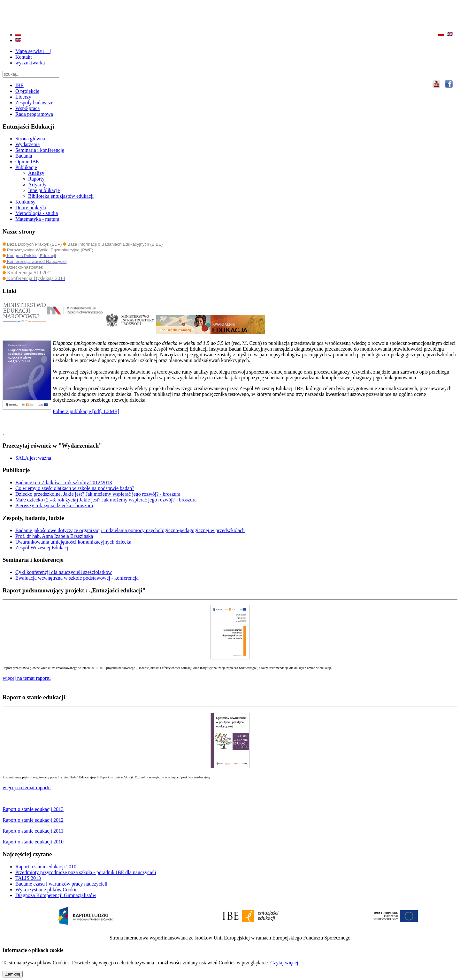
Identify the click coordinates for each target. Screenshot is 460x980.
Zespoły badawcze (34, 103)
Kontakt (24, 57)
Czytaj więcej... (286, 963)
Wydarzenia (27, 144)
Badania (24, 156)
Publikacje (26, 167)
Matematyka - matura (37, 219)
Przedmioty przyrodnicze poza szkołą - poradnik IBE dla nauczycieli (86, 872)
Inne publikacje (44, 190)
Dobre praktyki (31, 208)
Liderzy (23, 97)
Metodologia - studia (37, 213)
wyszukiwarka (30, 63)
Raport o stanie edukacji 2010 (46, 867)
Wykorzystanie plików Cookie (46, 890)
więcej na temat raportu (27, 787)
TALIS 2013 (28, 878)
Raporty (36, 179)
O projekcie (27, 91)
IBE (19, 85)
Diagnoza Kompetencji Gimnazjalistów (56, 895)
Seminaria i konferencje (40, 150)
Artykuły (37, 185)
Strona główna (30, 139)
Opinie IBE (27, 162)
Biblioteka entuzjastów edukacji (61, 196)
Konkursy (25, 202)
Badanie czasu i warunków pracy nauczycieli (61, 884)
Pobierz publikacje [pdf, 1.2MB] (86, 411)
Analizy (36, 173)
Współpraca (27, 108)
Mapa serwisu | (33, 51)
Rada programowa (34, 114)
